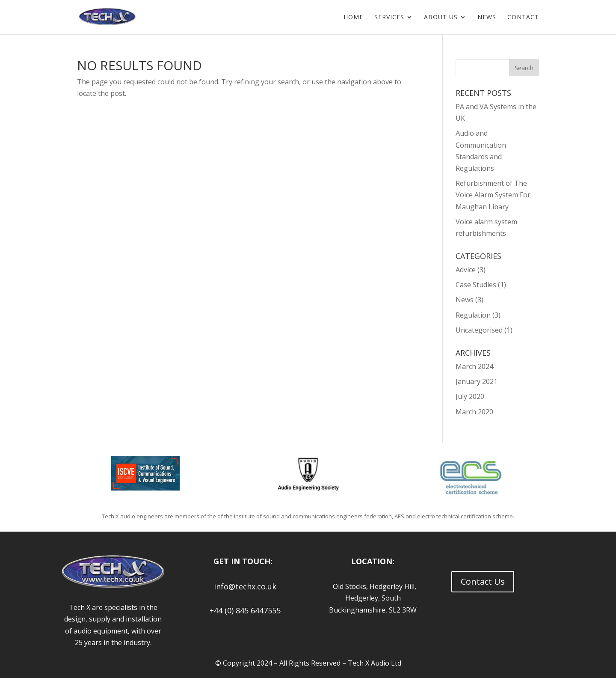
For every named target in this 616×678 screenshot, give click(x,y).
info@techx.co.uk (243, 586)
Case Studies (476, 285)
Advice (466, 270)
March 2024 (474, 366)
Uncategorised (479, 330)
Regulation (473, 315)
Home (353, 18)
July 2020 (470, 396)
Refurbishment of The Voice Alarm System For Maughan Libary (493, 195)
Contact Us (483, 581)
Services (389, 18)
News (487, 18)
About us (441, 18)
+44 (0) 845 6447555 (243, 610)
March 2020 (474, 412)
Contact (523, 18)
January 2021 (477, 381)
